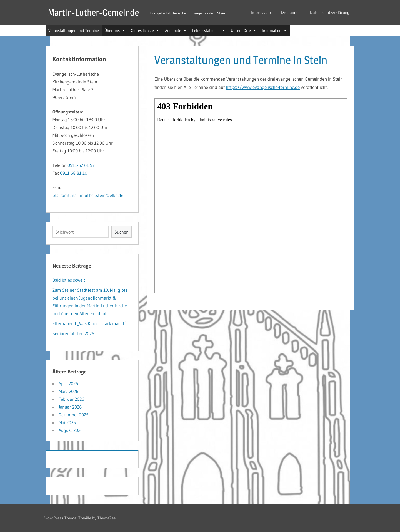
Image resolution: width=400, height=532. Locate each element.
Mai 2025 (67, 422)
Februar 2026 (71, 399)
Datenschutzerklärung (330, 12)
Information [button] (274, 31)
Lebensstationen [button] (209, 31)
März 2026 (68, 391)
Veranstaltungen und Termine (74, 31)
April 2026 (68, 383)
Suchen (122, 232)
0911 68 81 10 (74, 173)
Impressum (261, 12)
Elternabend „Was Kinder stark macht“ (89, 323)
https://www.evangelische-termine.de (263, 87)
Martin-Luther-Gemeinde (93, 12)
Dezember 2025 (74, 415)
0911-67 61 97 (81, 165)
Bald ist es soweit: (69, 280)
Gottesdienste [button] (145, 31)
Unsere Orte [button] (244, 31)
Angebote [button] (176, 31)
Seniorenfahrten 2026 (73, 333)
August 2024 (71, 430)
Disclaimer (291, 12)
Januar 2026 (70, 407)
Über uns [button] (115, 31)
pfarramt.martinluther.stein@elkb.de (88, 195)
